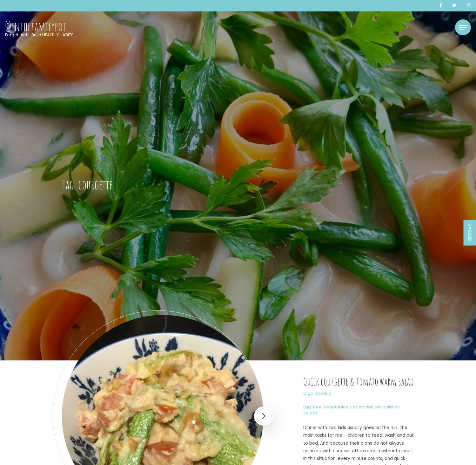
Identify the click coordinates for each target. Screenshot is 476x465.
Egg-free (312, 407)
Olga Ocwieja (317, 393)
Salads (310, 413)
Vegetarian (362, 407)
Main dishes (388, 407)
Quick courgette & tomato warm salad (359, 382)
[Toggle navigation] (463, 27)
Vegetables (336, 407)
